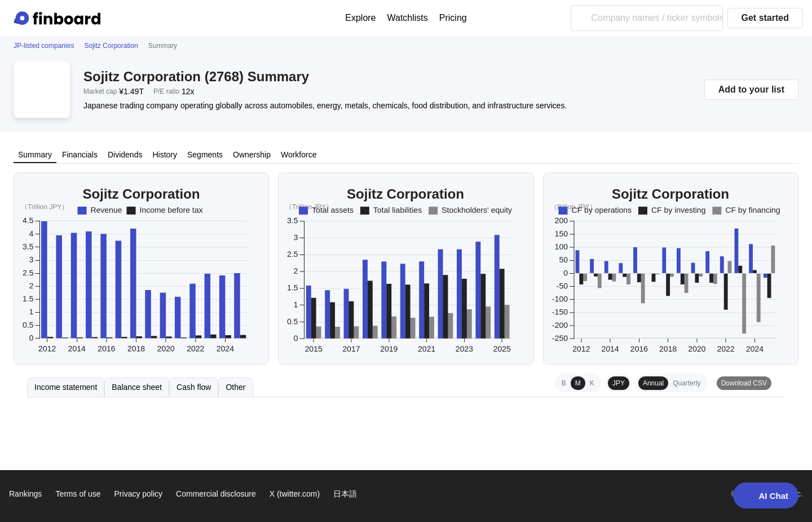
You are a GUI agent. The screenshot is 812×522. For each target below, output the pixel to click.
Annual (653, 383)
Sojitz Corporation (111, 46)
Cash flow (194, 387)
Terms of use (78, 494)
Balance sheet (137, 387)
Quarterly (687, 383)
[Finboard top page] (59, 18)
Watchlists (408, 18)
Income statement (66, 387)
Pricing (453, 18)
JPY (619, 383)
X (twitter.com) (295, 494)
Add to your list (751, 89)
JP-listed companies (44, 46)
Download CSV (744, 383)
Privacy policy (139, 494)
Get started (765, 18)
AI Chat (766, 495)
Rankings (25, 494)
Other (235, 387)
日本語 (345, 494)
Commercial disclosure (216, 494)
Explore (360, 18)
